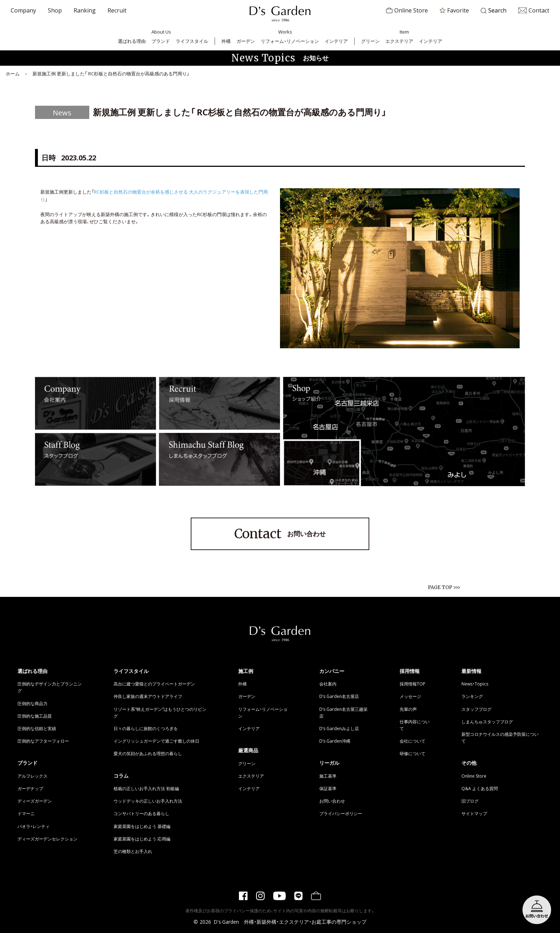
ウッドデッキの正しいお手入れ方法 (148, 801)
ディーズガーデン (35, 801)
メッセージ (410, 696)
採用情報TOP (412, 684)
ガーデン (246, 41)
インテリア (336, 41)
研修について (412, 753)
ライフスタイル (192, 41)
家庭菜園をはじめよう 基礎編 (142, 826)
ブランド (161, 41)
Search (494, 11)
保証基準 (328, 788)
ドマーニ (26, 813)
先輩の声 (408, 709)
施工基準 (328, 776)
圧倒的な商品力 (32, 703)
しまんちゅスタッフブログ (487, 722)
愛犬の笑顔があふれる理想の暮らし (148, 753)
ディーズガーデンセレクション (47, 839)
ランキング (472, 696)
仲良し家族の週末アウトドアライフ (148, 696)
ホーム (13, 73)
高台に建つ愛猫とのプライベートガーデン (154, 684)
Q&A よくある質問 (480, 788)
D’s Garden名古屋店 (339, 696)
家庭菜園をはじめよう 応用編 (142, 839)
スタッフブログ (476, 709)
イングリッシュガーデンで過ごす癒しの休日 (156, 741)
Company (23, 10)
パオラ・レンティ (34, 826)
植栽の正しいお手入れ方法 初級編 (146, 788)
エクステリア (399, 41)
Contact (534, 10)
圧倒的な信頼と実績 (37, 728)
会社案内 (328, 684)
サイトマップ (474, 813)
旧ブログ (470, 801)
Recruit (117, 10)
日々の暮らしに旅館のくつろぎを (146, 728)
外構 (226, 41)
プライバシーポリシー (341, 813)
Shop (55, 10)
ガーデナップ (30, 788)
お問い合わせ (280, 534)
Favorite (454, 10)
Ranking (85, 10)
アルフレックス (32, 776)
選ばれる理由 (132, 41)
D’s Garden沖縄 (335, 741)
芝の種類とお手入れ (133, 851)
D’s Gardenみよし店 (339, 728)
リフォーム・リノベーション (290, 41)
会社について (412, 741)
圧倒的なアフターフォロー (43, 741)
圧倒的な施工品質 (35, 716)
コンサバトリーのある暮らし (141, 813)
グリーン (370, 41)
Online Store (407, 10)
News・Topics (475, 684)
